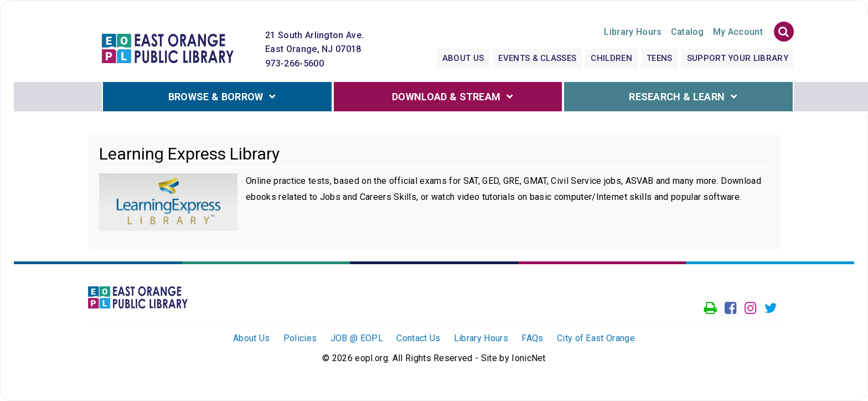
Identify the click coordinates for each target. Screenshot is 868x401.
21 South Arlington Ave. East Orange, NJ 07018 (314, 42)
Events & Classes (537, 58)
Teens (660, 58)
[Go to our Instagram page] (750, 309)
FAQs (532, 338)
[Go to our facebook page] (730, 309)
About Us (463, 58)
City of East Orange (596, 338)
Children (611, 58)
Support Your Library (738, 58)
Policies (300, 338)
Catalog (688, 32)
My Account (738, 32)
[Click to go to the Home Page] (168, 47)
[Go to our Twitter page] (771, 309)
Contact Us (418, 338)
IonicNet (529, 358)
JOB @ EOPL (357, 338)
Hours (633, 32)
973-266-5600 (294, 63)
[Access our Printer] (711, 309)
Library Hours (481, 338)
